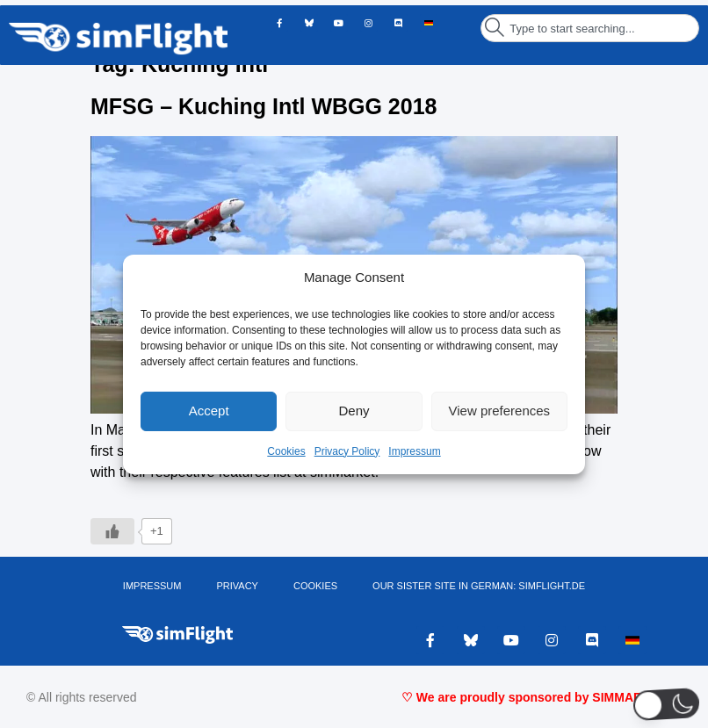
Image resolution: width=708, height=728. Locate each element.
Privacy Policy (347, 451)
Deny (354, 411)
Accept (209, 411)
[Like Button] (112, 531)
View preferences (500, 411)
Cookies (286, 451)
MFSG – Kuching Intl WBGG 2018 (264, 106)
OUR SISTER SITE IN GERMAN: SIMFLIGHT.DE (479, 586)
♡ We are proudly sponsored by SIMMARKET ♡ (542, 697)
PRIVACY (237, 586)
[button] (666, 704)
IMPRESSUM (152, 586)
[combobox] (590, 28)
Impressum (414, 451)
